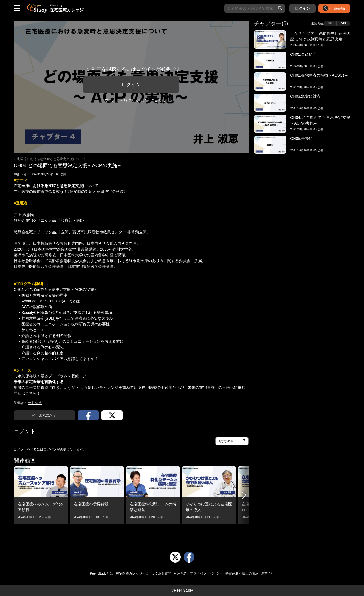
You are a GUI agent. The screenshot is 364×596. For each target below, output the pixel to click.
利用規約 (180, 573)
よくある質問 (161, 573)
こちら (160, 100)
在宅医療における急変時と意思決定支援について (50, 159)
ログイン (303, 8)
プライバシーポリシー (206, 573)
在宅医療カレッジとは (132, 573)
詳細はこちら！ (27, 393)
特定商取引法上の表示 (242, 573)
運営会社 (268, 573)
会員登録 (337, 8)
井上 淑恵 (35, 403)
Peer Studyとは (101, 573)
